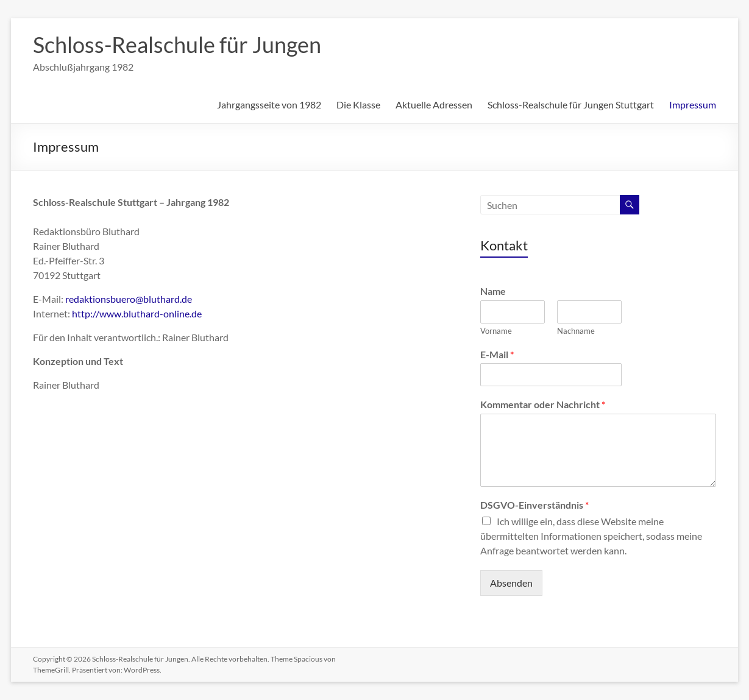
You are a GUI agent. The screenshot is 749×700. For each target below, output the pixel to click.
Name (493, 291)
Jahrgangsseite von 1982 (269, 104)
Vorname (496, 331)
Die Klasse (358, 104)
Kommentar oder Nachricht (543, 404)
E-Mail (497, 354)
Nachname (576, 331)
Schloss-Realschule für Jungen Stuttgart (571, 104)
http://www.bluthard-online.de (137, 313)
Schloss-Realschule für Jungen (177, 44)
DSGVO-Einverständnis (534, 505)
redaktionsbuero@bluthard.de (129, 299)
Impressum (693, 104)
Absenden (511, 583)
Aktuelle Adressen (434, 104)
